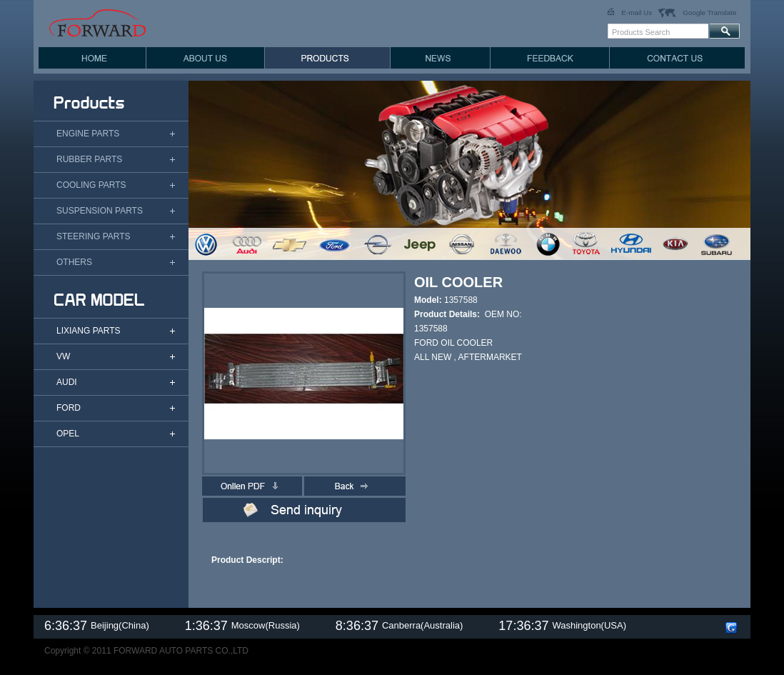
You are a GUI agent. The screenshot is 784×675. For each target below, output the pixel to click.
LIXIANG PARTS (89, 331)
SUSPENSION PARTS (100, 211)
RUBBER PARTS (89, 159)
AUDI (67, 382)
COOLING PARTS (91, 185)
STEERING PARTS (94, 236)
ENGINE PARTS (88, 134)
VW (63, 356)
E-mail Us (637, 12)
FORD (69, 408)
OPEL (68, 434)
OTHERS (74, 262)
